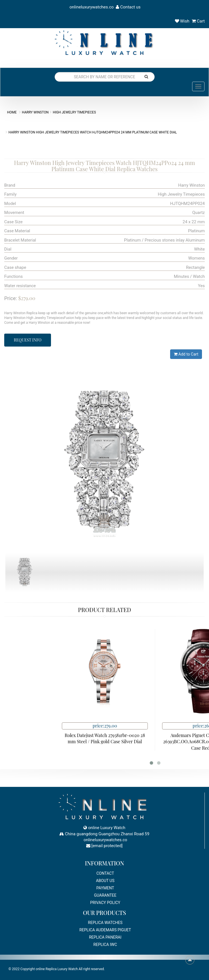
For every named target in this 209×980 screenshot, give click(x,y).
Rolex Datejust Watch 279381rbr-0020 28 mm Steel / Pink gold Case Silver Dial (152, 738)
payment (105, 888)
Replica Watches (105, 923)
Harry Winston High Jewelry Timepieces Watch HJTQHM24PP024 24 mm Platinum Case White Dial (93, 132)
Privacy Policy (105, 903)
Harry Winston (35, 112)
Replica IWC (105, 945)
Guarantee (105, 895)
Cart (198, 21)
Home (12, 112)
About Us (105, 881)
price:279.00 (152, 726)
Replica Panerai (105, 937)
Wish (182, 21)
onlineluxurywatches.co (91, 7)
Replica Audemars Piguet (105, 930)
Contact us (128, 7)
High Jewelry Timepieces (74, 112)
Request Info (28, 340)
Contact (105, 873)
